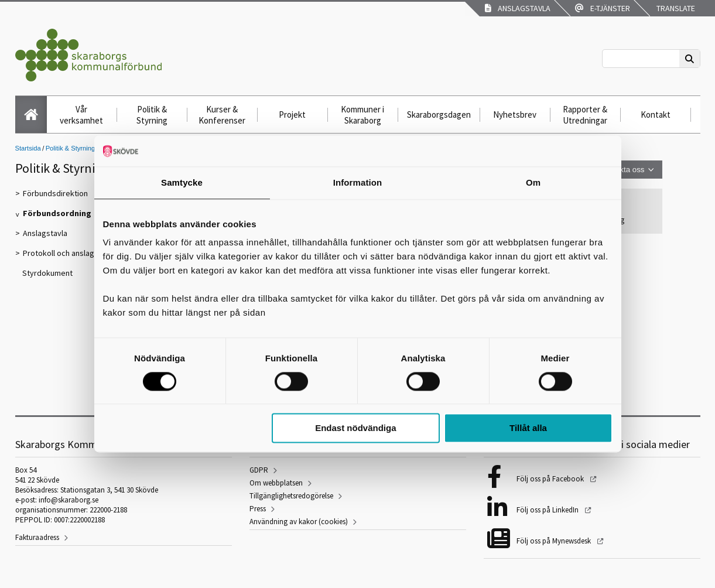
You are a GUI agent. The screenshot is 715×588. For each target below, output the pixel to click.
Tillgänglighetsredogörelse (291, 496)
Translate (675, 8)
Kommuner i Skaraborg (362, 115)
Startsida (28, 148)
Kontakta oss (622, 170)
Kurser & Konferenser (222, 115)
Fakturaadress (37, 537)
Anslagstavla (518, 8)
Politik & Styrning (152, 115)
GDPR (259, 470)
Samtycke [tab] (182, 182)
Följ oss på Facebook (551, 479)
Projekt (292, 114)
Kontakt (656, 114)
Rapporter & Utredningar (585, 115)
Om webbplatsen (276, 483)
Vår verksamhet (81, 115)
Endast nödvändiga (355, 428)
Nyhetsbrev (515, 114)
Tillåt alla (528, 428)
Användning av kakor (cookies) (299, 522)
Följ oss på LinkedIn (548, 510)
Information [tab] (358, 182)
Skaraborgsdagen (439, 114)
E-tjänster (603, 8)
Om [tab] (533, 182)
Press (258, 509)
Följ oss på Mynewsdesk (555, 541)
